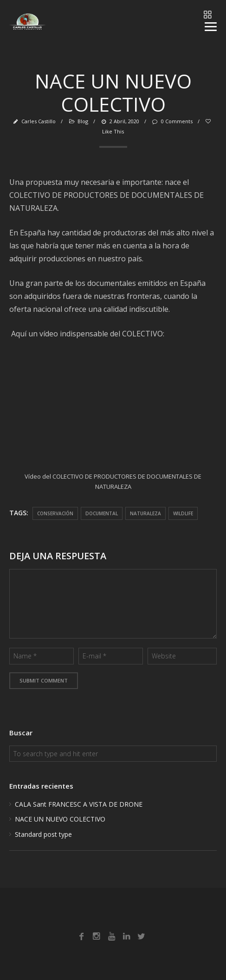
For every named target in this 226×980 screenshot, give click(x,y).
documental (102, 513)
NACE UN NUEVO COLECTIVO (60, 819)
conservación (55, 513)
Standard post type (43, 834)
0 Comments (172, 121)
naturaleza (145, 513)
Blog (83, 121)
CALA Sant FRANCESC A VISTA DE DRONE (79, 804)
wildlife (183, 513)
